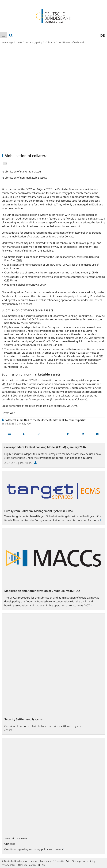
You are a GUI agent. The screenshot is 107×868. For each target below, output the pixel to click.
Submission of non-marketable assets (24, 178)
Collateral (50, 42)
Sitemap (76, 861)
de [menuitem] (103, 35)
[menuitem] (3, 35)
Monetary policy (34, 42)
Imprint (34, 861)
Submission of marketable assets (21, 172)
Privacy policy (8, 865)
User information (27, 865)
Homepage (7, 42)
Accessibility (89, 861)
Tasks (19, 42)
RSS (42, 865)
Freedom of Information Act (55, 861)
